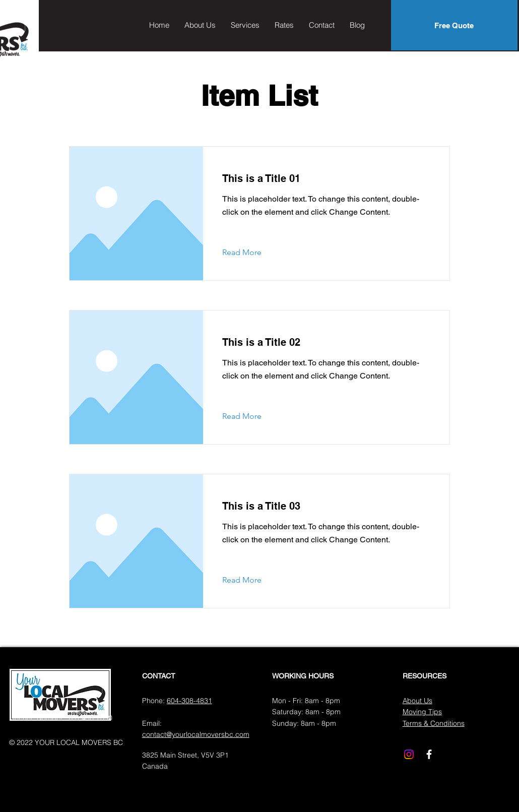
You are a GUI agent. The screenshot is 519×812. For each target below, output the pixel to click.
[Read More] (250, 253)
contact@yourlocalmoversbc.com (196, 734)
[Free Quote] (454, 25)
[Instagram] (409, 754)
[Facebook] (429, 754)
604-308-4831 (189, 701)
